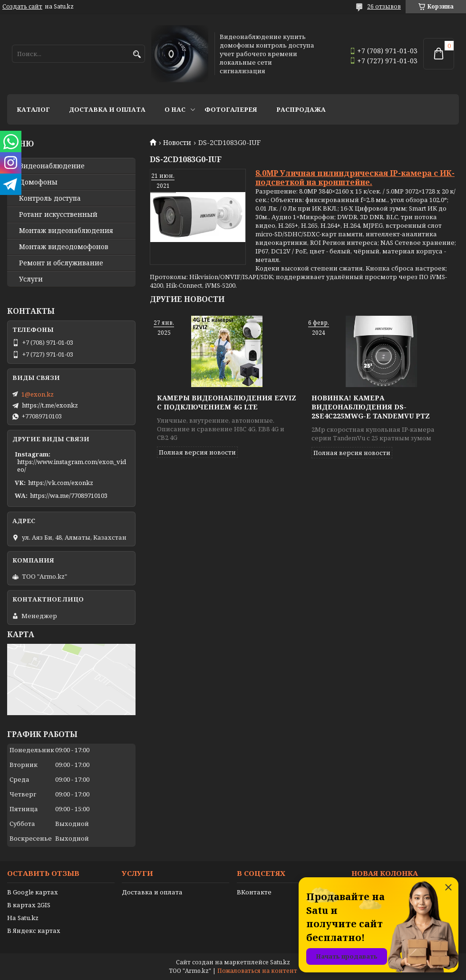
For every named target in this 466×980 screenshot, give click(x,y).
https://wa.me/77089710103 (69, 495)
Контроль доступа (50, 198)
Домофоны (38, 182)
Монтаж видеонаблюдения (66, 231)
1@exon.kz (38, 394)
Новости (177, 143)
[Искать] (137, 54)
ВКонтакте (254, 892)
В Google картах (33, 892)
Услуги (31, 279)
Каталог (33, 109)
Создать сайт (22, 7)
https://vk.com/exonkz (61, 483)
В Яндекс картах (34, 931)
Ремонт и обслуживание (61, 263)
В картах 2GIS (29, 905)
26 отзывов (384, 6)
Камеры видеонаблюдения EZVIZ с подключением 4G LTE (227, 402)
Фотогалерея (231, 109)
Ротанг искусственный (58, 214)
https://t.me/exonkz (50, 405)
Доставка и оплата (107, 109)
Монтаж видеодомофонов (64, 247)
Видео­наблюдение (52, 166)
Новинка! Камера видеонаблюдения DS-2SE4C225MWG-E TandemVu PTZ (371, 407)
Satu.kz (280, 962)
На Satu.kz (23, 918)
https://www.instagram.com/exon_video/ (72, 466)
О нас (175, 109)
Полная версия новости (197, 452)
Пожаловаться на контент (257, 971)
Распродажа (301, 109)
